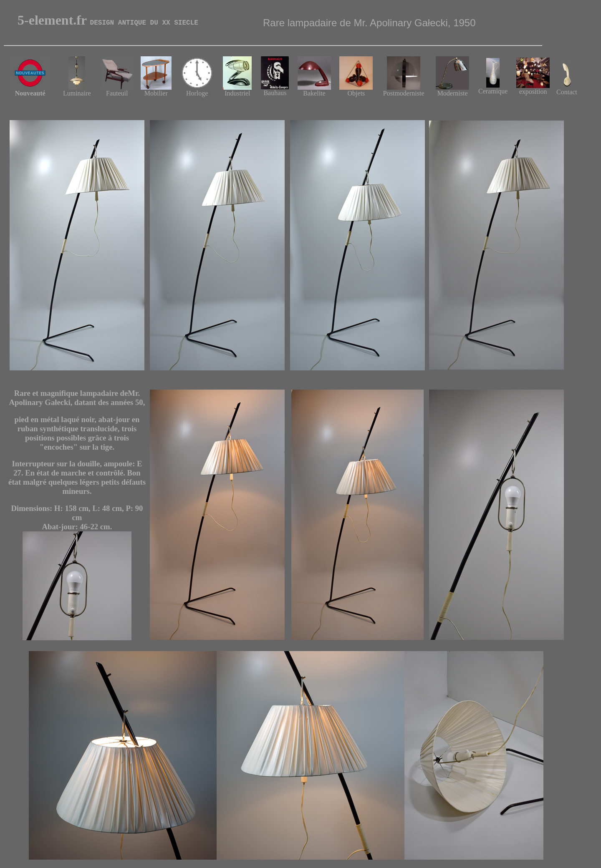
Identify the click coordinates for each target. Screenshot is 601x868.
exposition (533, 89)
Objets (356, 93)
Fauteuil (117, 90)
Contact (567, 89)
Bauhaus (275, 90)
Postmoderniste (404, 90)
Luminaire (77, 90)
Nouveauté (30, 90)
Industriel (237, 90)
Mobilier (156, 90)
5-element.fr (108, 20)
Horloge (197, 90)
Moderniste (452, 90)
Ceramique (493, 91)
